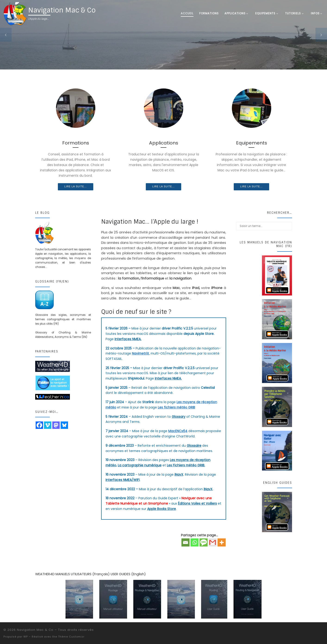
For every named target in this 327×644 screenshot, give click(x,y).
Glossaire (194, 446)
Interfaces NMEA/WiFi (123, 480)
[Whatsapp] (195, 542)
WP (26, 637)
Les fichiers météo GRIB (176, 407)
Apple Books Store (162, 509)
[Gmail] (213, 542)
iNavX (179, 474)
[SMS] (204, 542)
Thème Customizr (71, 637)
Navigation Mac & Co (35, 630)
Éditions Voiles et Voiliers (197, 503)
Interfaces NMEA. (128, 339)
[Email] (185, 542)
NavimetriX (140, 353)
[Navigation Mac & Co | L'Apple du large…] (15, 13)
